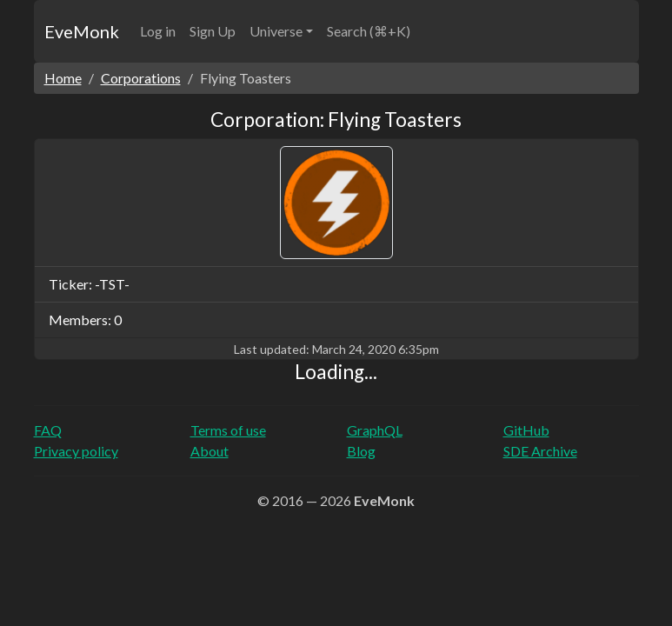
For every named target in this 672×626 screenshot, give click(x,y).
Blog (361, 451)
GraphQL (375, 430)
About (210, 451)
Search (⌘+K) (369, 31)
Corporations (141, 78)
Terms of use (228, 430)
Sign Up (213, 31)
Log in (158, 31)
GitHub (526, 430)
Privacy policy (76, 451)
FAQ (48, 430)
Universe (276, 31)
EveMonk (82, 31)
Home (63, 78)
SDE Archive (540, 451)
